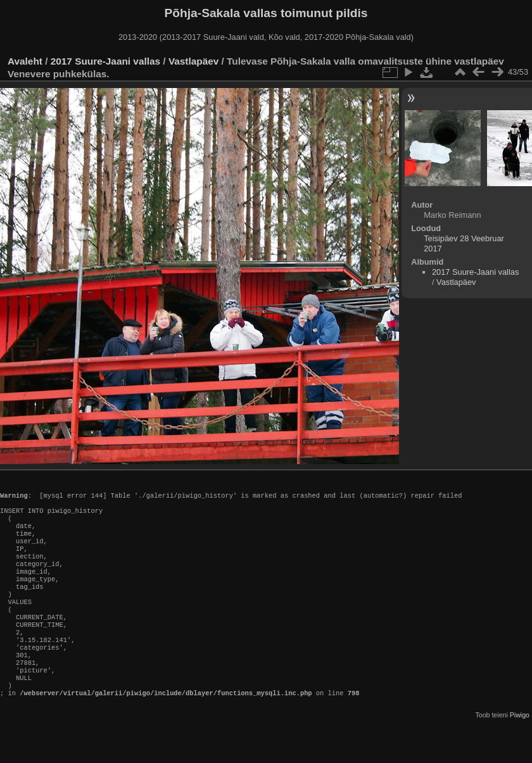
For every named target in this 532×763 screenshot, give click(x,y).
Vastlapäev (193, 61)
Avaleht (25, 61)
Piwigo (520, 753)
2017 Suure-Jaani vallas (105, 61)
